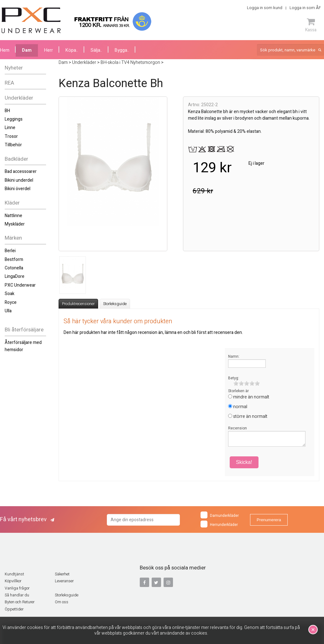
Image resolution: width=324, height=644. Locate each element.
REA (9, 83)
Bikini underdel (19, 180)
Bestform (14, 260)
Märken (13, 238)
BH (7, 111)
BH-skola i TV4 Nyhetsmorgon (130, 62)
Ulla (8, 311)
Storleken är (238, 391)
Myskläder (15, 224)
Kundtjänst (14, 574)
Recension (238, 428)
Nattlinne (13, 216)
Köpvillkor (13, 581)
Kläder (12, 203)
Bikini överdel (18, 189)
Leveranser (64, 581)
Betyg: (234, 378)
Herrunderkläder (219, 524)
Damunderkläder (220, 515)
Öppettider (14, 609)
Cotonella (14, 268)
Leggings (14, 119)
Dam (27, 50)
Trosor (11, 136)
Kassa (311, 25)
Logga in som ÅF (305, 8)
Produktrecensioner (78, 304)
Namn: (234, 356)
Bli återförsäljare (24, 330)
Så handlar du (17, 595)
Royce (11, 302)
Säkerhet (62, 574)
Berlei (10, 251)
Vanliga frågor (17, 588)
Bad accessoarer (21, 171)
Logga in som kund (265, 8)
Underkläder (19, 98)
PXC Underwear (20, 285)
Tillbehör (13, 145)
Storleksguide (115, 304)
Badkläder (16, 159)
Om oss (62, 602)
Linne (10, 128)
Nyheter (14, 68)
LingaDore (15, 276)
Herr (49, 50)
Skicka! (244, 462)
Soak (10, 294)
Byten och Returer (20, 602)
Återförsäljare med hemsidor (23, 346)
